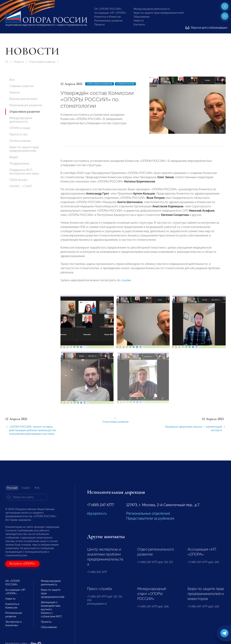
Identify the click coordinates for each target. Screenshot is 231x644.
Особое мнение (20, 141)
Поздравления (19, 164)
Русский (12, 488)
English (26, 488)
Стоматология (125, 84)
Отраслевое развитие (42, 62)
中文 (37, 488)
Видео (14, 157)
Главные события (21, 86)
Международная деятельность (152, 9)
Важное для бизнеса (23, 99)
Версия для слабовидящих (206, 28)
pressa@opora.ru (97, 604)
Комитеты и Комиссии (107, 17)
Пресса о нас (18, 134)
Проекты (99, 25)
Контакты (139, 25)
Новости (139, 21)
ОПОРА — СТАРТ (21, 186)
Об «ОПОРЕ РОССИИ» (108, 9)
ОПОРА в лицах (20, 128)
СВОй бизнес (18, 180)
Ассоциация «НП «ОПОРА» (110, 13)
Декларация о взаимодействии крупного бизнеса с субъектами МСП (51, 609)
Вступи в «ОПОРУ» (22, 564)
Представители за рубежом (150, 518)
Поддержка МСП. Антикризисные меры (24, 172)
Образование (142, 17)
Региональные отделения (148, 513)
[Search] (27, 497)
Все (12, 80)
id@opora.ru (97, 513)
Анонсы (15, 92)
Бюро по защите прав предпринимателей (159, 13)
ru (225, 16)
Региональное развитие (108, 21)
